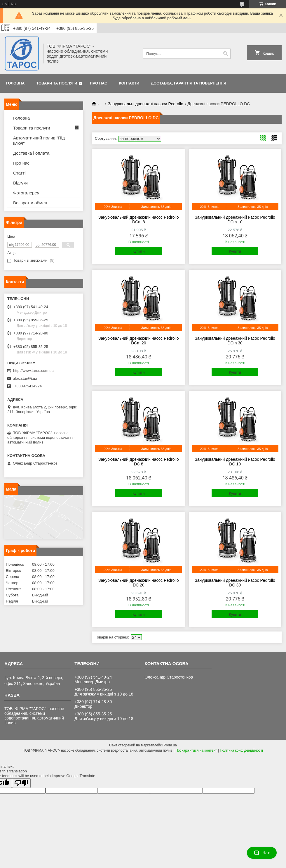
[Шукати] (225, 54)
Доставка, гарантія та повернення (189, 83)
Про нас (98, 83)
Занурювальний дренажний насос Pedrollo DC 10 (235, 462)
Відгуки (20, 183)
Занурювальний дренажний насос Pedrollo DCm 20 (139, 341)
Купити (139, 251)
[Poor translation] (21, 783)
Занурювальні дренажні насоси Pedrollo (146, 104)
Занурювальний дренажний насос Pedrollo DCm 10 (235, 220)
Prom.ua (170, 745)
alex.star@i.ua (25, 378)
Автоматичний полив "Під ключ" (39, 140)
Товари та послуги (57, 83)
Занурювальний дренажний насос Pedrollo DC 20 (139, 583)
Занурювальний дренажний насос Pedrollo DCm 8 (139, 220)
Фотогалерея (26, 193)
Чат (262, 853)
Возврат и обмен (30, 203)
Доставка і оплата (31, 153)
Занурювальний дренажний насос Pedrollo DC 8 (139, 462)
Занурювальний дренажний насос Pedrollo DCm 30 (235, 341)
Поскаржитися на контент (196, 750)
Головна (15, 83)
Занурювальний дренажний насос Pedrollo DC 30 (235, 583)
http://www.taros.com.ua (33, 371)
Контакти (129, 83)
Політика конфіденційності (241, 750)
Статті (19, 173)
